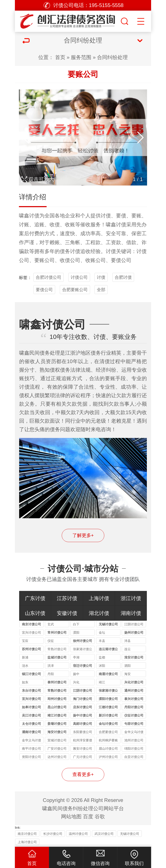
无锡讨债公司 (108, 624)
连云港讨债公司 (108, 650)
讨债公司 (79, 277)
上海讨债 (99, 598)
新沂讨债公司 (108, 715)
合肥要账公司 (75, 290)
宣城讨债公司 (57, 740)
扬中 (76, 674)
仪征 (51, 641)
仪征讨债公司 (134, 715)
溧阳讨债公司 (108, 699)
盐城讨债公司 (57, 657)
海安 (127, 674)
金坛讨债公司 (108, 724)
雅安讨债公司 (83, 748)
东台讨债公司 (31, 690)
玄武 (51, 624)
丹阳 (51, 674)
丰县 (102, 641)
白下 (76, 624)
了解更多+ (83, 535)
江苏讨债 (67, 598)
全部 (101, 290)
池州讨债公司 (134, 740)
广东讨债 (35, 598)
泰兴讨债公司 (134, 699)
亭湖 (76, 657)
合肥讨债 (123, 277)
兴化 (76, 682)
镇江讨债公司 (31, 674)
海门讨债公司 (83, 699)
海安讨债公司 (57, 732)
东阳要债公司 (83, 732)
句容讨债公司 (134, 724)
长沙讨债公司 (53, 834)
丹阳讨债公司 (134, 707)
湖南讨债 (131, 613)
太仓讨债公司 (31, 724)
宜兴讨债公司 (31, 632)
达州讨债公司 (57, 757)
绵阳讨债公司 (134, 748)
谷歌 (100, 816)
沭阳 (102, 666)
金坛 (102, 632)
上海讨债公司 (27, 842)
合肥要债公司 (108, 732)
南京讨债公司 (31, 624)
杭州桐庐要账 (108, 740)
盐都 (102, 657)
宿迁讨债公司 (83, 666)
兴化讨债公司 (134, 682)
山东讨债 (35, 613)
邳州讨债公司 (57, 699)
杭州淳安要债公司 (83, 741)
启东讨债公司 (83, 707)
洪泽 (51, 666)
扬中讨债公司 (83, 715)
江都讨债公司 (108, 707)
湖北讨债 (99, 613)
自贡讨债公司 (134, 757)
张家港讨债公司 (83, 650)
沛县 (127, 641)
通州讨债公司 (134, 690)
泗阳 (127, 666)
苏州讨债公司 (31, 649)
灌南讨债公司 (31, 732)
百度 (88, 816)
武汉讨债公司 (104, 834)
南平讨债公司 (31, 748)
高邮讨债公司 (83, 724)
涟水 (25, 666)
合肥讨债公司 (49, 277)
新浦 (25, 657)
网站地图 (71, 816)
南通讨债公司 (108, 674)
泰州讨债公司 (57, 682)
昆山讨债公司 (57, 707)
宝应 (25, 641)
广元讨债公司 (83, 757)
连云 (127, 649)
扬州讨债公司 (134, 632)
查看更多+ (83, 774)
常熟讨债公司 (57, 649)
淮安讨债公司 (134, 657)
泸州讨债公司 (108, 757)
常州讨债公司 (57, 632)
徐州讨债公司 (83, 641)
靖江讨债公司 (57, 715)
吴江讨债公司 (31, 715)
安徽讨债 (67, 613)
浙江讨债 (131, 598)
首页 (60, 57)
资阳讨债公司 (31, 757)
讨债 (34, 216)
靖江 (102, 682)
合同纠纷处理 (112, 57)
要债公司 (44, 290)
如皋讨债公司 (31, 707)
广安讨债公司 (57, 748)
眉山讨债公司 (108, 748)
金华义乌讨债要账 (31, 741)
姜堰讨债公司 (57, 724)
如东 (25, 682)
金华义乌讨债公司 (134, 733)
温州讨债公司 (78, 834)
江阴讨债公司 (134, 624)
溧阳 (76, 632)
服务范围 (81, 57)
